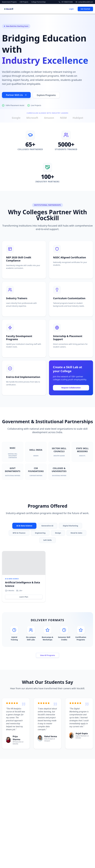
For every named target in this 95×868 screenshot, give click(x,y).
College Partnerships (39, 2)
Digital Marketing (70, 526)
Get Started (85, 9)
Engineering (40, 533)
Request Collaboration (71, 388)
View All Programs (48, 655)
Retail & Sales (76, 533)
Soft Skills (47, 540)
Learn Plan (24, 597)
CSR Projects (24, 2)
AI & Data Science (24, 526)
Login (71, 9)
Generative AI (47, 526)
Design (58, 533)
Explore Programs (46, 95)
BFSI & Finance (19, 533)
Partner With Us (16, 95)
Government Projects (9, 2)
